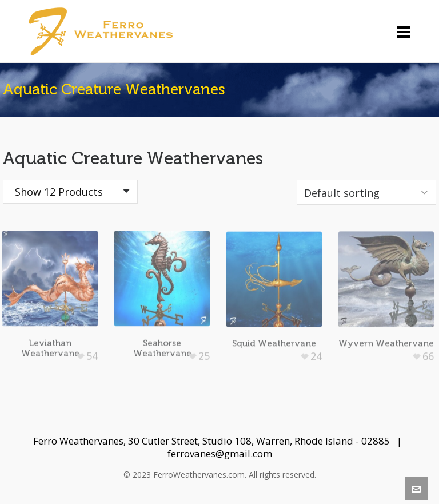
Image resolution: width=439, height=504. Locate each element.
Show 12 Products (59, 192)
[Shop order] (366, 192)
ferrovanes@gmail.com (220, 453)
